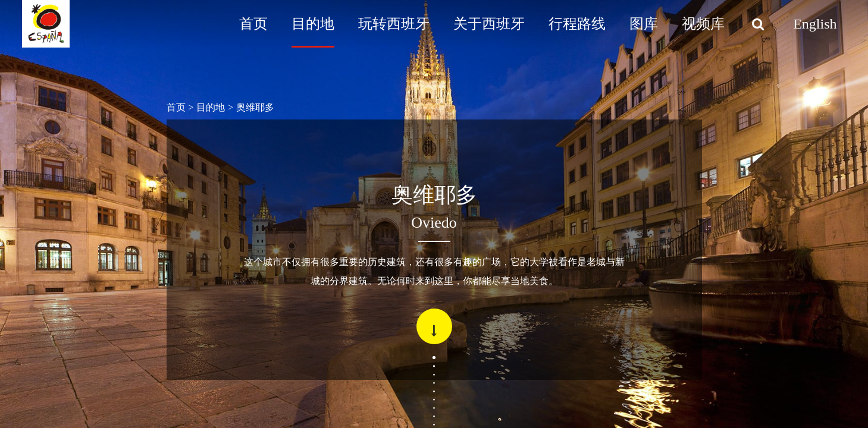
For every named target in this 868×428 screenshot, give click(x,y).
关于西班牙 (489, 24)
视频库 (703, 24)
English (815, 24)
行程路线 (577, 24)
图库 (644, 24)
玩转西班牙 (394, 24)
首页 (253, 24)
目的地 (313, 24)
